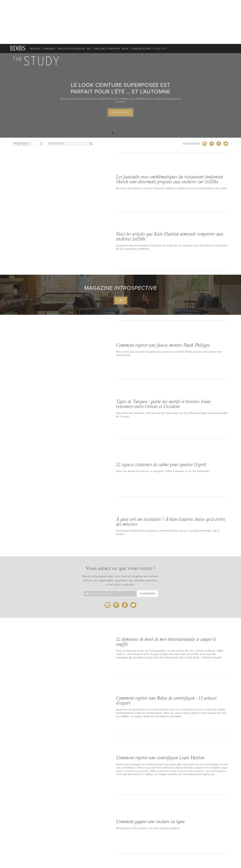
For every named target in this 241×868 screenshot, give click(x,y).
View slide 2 (117, 133)
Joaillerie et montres (107, 49)
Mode (125, 49)
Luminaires (49, 49)
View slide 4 (124, 133)
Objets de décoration (71, 49)
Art (89, 49)
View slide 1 (113, 133)
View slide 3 (120, 133)
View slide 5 (128, 133)
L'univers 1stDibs (141, 49)
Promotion (160, 49)
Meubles (35, 49)
